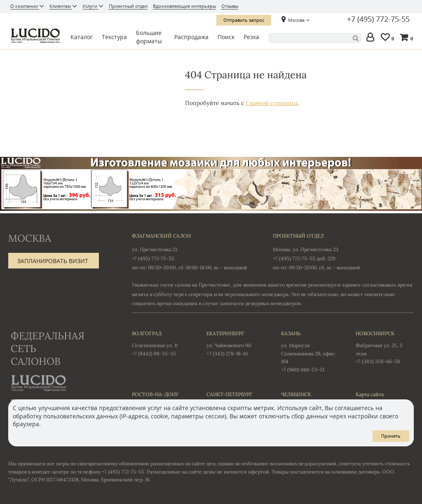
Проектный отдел (128, 6)
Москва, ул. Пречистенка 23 (306, 249)
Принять (391, 436)
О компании (25, 6)
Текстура (114, 37)
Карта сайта (370, 394)
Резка (251, 37)
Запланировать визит (53, 261)
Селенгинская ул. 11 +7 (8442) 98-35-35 (161, 343)
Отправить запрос (244, 20)
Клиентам (61, 6)
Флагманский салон (161, 236)
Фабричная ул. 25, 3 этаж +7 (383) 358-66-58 (385, 347)
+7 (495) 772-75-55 (378, 19)
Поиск (226, 37)
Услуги (90, 6)
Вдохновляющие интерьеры (184, 6)
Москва (296, 20)
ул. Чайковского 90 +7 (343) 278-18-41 (236, 343)
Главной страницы (272, 103)
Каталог (82, 37)
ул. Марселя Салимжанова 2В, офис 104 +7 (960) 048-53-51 (310, 351)
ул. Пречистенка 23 (155, 249)
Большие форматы (149, 37)
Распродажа (191, 37)
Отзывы (230, 6)
